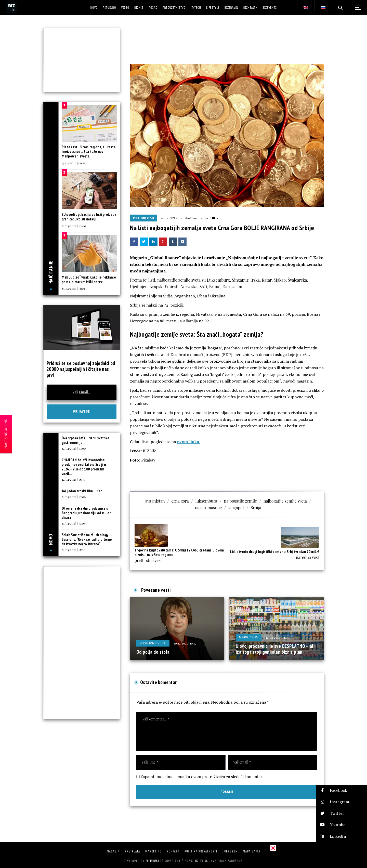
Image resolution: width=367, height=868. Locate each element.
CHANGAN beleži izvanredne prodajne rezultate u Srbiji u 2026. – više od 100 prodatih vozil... (84, 467)
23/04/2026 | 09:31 (74, 163)
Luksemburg (218, 280)
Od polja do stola (153, 652)
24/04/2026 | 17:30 (73, 523)
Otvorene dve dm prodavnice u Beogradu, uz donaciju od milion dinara (87, 513)
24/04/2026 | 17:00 (74, 550)
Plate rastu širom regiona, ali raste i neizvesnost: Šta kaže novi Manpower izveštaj (89, 152)
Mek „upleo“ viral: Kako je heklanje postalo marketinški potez (89, 279)
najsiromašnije (208, 508)
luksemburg (206, 501)
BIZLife (174, 218)
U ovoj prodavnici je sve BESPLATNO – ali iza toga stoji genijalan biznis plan (275, 649)
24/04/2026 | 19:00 (74, 448)
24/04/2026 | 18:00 (74, 497)
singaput (236, 508)
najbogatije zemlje (240, 501)
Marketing (249, 637)
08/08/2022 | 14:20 (196, 218)
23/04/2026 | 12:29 (73, 288)
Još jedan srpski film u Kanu (83, 491)
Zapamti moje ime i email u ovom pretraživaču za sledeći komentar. (202, 777)
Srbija (256, 508)
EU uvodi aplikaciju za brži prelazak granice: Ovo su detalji (89, 217)
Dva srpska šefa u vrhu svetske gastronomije (86, 440)
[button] (342, 790)
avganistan (155, 501)
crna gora (180, 501)
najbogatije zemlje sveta (285, 501)
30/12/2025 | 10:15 (185, 643)
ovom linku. (189, 442)
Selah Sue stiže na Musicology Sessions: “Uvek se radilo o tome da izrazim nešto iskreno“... (87, 539)
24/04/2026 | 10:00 (74, 226)
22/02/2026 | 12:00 (278, 637)
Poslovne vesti (143, 218)
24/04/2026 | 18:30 (74, 479)
